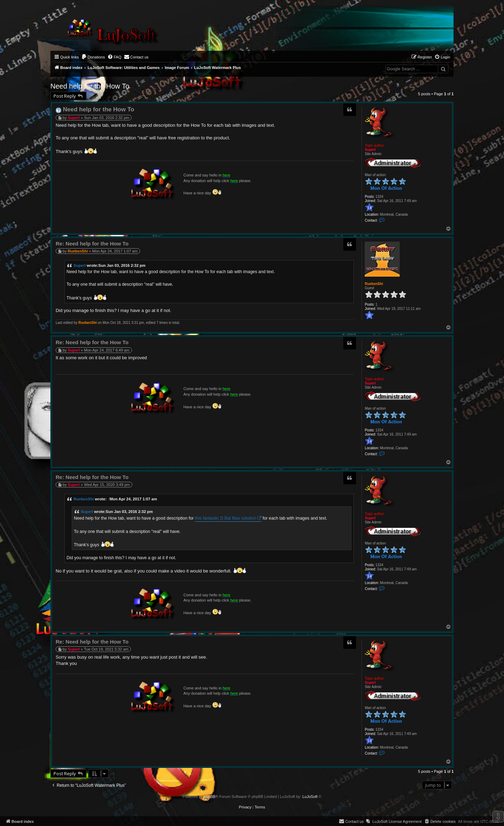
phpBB (210, 797)
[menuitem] (93, 57)
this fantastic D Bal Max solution (226, 518)
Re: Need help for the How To (92, 244)
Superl (370, 150)
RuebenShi (374, 284)
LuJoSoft (310, 797)
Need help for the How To (90, 86)
